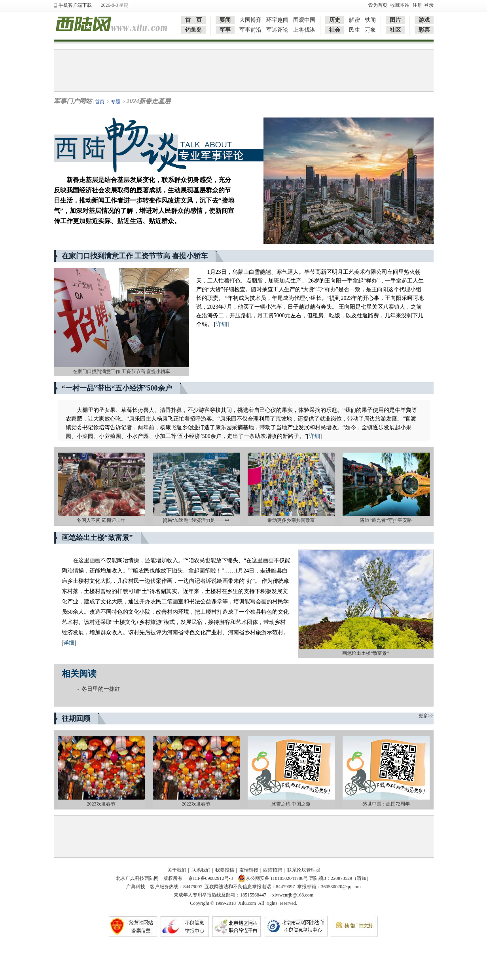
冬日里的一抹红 (101, 689)
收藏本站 (400, 5)
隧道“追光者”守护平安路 (386, 520)
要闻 (225, 20)
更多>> (426, 716)
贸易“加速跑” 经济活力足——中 (196, 520)
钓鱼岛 (193, 30)
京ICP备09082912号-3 (210, 878)
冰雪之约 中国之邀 (291, 804)
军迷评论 (277, 30)
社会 (335, 30)
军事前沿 (250, 30)
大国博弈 (250, 20)
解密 (354, 20)
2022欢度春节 (196, 804)
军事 (225, 30)
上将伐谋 (304, 30)
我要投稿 (225, 870)
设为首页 (378, 5)
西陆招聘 (273, 870)
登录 (429, 5)
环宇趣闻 (277, 20)
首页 (100, 102)
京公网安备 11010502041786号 (273, 878)
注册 (417, 5)
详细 (222, 324)
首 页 (193, 20)
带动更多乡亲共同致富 (291, 520)
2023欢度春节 (101, 804)
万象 (370, 30)
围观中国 (304, 20)
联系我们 (201, 870)
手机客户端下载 (75, 5)
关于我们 (177, 870)
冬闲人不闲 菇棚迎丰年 (101, 520)
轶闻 (370, 20)
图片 (395, 20)
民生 (354, 30)
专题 (116, 102)
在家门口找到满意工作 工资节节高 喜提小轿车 (121, 372)
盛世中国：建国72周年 (386, 804)
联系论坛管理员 (304, 870)
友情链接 (249, 870)
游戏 (424, 20)
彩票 (424, 30)
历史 (335, 20)
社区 (395, 30)
